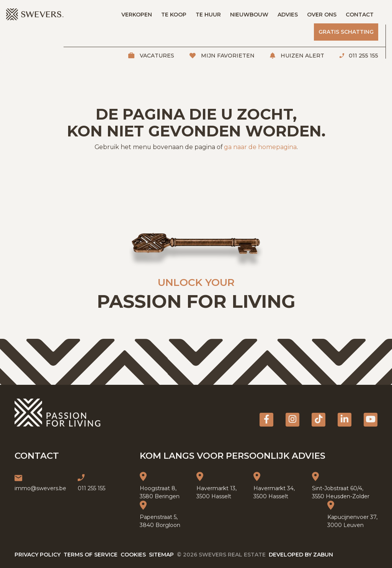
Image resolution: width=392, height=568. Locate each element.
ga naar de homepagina (260, 147)
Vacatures (156, 56)
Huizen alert (302, 56)
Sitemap (161, 555)
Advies (288, 15)
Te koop (174, 15)
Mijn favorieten (227, 56)
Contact (360, 15)
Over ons (322, 15)
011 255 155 (363, 56)
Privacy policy (38, 555)
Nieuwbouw (249, 15)
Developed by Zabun (301, 555)
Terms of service (91, 555)
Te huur (208, 15)
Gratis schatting (346, 32)
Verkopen (137, 15)
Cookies (133, 555)
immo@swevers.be (40, 488)
